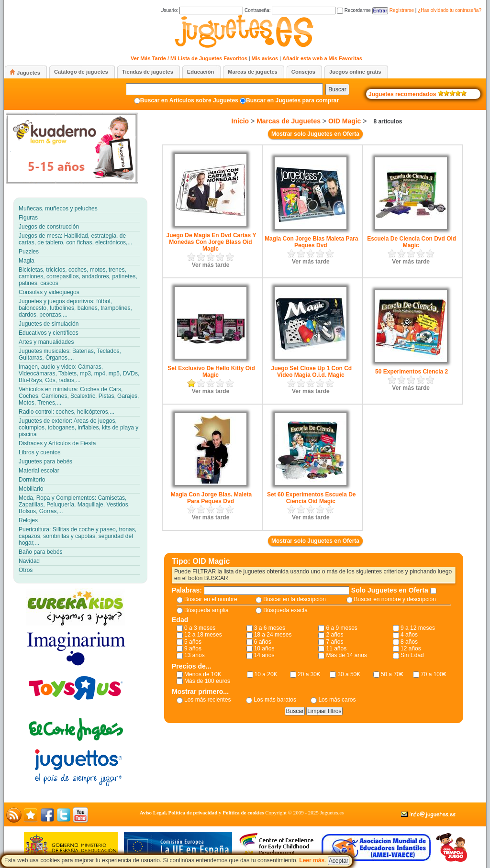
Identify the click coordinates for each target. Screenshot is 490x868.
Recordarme (354, 10)
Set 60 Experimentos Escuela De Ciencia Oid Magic (311, 498)
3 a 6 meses (270, 628)
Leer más (312, 860)
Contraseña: (290, 10)
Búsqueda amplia (206, 610)
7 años (334, 642)
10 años (264, 648)
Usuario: (202, 10)
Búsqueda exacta (285, 610)
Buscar (337, 89)
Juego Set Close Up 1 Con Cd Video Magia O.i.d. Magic (311, 372)
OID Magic (345, 121)
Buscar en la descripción (295, 599)
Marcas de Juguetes (289, 121)
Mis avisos (265, 58)
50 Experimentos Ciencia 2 (412, 372)
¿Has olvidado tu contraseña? (450, 10)
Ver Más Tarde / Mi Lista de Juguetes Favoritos (189, 58)
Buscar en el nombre (211, 599)
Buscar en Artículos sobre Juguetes (189, 100)
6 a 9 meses (341, 628)
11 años (336, 648)
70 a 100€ (433, 674)
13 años (195, 655)
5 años (193, 642)
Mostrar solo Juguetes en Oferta (315, 134)
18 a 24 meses (273, 635)
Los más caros (337, 700)
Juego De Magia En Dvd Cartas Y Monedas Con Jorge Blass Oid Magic (212, 242)
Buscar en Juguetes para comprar (292, 100)
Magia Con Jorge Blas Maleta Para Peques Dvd (311, 242)
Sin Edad (412, 655)
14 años (264, 655)
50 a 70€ (392, 674)
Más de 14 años (346, 655)
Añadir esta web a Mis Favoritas (322, 58)
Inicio (240, 121)
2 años (334, 635)
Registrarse (402, 10)
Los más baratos (275, 700)
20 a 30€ (309, 674)
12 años (411, 648)
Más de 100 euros (207, 681)
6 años (263, 642)
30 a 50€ (349, 674)
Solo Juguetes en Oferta (391, 590)
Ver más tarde (211, 265)
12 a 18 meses (203, 635)
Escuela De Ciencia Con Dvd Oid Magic (412, 242)
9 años (193, 648)
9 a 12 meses (418, 628)
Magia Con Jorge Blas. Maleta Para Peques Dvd (211, 498)
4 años (409, 635)
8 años (409, 642)
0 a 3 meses (200, 628)
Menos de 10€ (202, 674)
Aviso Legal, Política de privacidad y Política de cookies (202, 813)
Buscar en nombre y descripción (395, 599)
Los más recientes (207, 700)
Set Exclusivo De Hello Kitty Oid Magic (211, 372)
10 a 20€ (266, 674)
